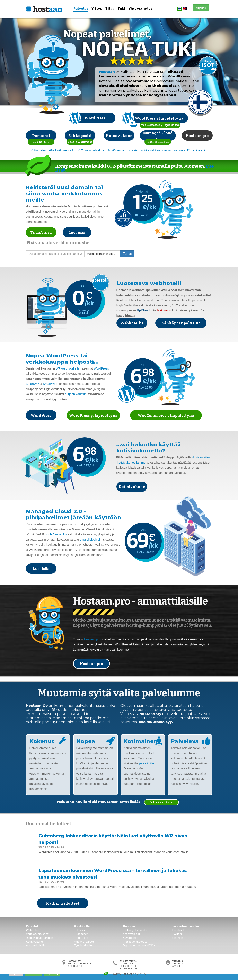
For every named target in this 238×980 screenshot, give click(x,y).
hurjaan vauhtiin (76, 394)
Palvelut (81, 8)
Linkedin (178, 938)
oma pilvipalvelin (91, 539)
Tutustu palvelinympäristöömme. (103, 150)
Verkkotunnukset (37, 934)
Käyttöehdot (131, 938)
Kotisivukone (34, 941)
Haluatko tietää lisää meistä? (54, 150)
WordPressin (103, 368)
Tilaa (110, 8)
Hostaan (107, 72)
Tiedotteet (81, 938)
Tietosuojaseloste (135, 941)
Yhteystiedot (140, 8)
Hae (127, 254)
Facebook (179, 930)
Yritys (97, 8)
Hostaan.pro (92, 639)
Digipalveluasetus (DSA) (139, 945)
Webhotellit (34, 930)
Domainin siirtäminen (39, 938)
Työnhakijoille (83, 945)
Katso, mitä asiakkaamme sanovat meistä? (161, 150)
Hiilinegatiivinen (130, 974)
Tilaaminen (81, 934)
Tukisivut (80, 930)
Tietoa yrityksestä (135, 930)
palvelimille (146, 763)
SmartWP (32, 384)
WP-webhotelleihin (68, 368)
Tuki (121, 8)
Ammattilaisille (36, 945)
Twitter (177, 934)
